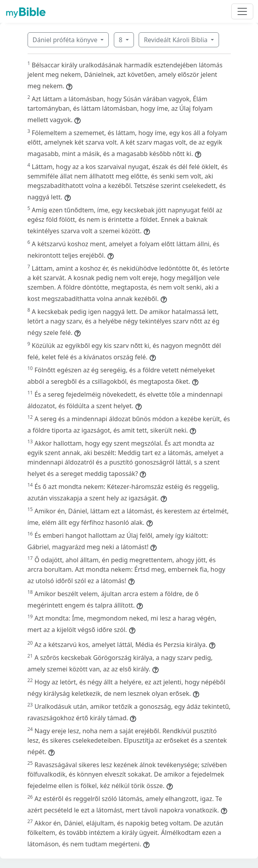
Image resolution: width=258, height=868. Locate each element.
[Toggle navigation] (242, 11)
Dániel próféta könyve (66, 40)
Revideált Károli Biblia (176, 40)
